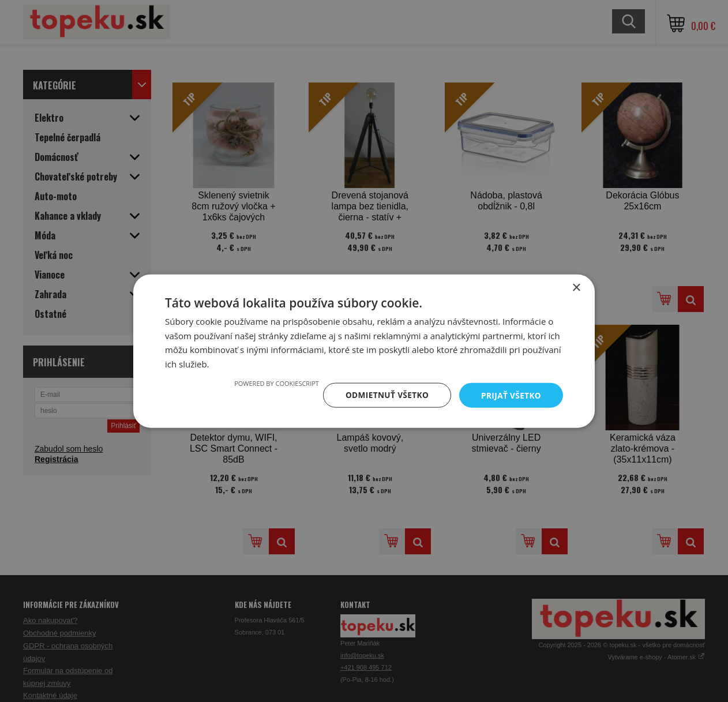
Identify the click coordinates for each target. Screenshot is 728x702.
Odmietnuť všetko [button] (384, 395)
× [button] (576, 287)
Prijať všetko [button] (510, 395)
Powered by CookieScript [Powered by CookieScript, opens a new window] (273, 383)
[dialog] (364, 351)
